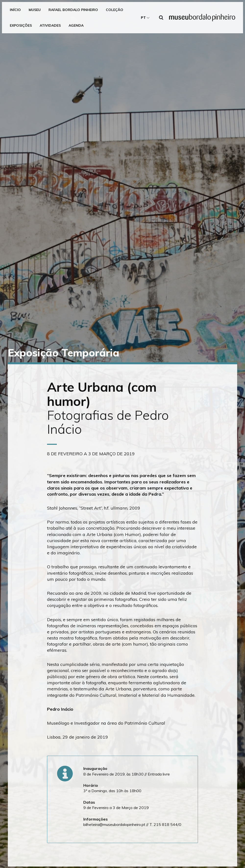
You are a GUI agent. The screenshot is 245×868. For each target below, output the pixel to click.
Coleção (115, 10)
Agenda (76, 25)
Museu (35, 10)
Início (15, 10)
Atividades (50, 25)
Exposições (21, 25)
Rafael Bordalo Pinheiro (73, 10)
